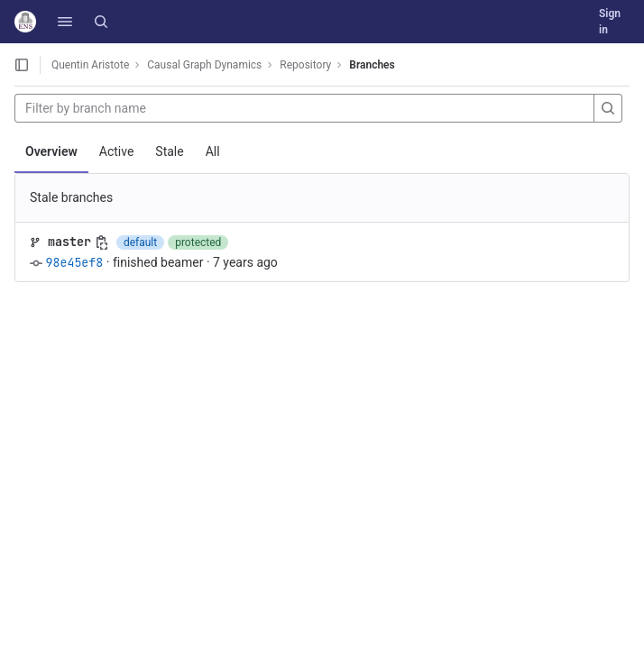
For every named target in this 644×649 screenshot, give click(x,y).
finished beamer (158, 262)
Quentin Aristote (90, 65)
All (213, 151)
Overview (51, 151)
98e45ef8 (74, 262)
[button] (65, 22)
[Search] (101, 22)
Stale (169, 151)
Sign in (610, 22)
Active (117, 151)
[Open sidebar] (22, 65)
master (69, 242)
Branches (372, 65)
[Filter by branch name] (304, 108)
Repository (305, 65)
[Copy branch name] (102, 242)
